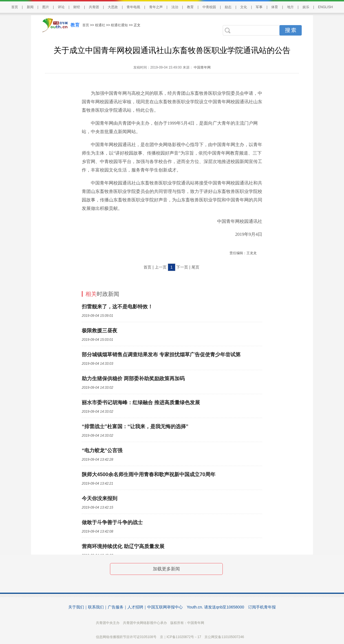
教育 (190, 7)
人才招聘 (135, 607)
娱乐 (306, 7)
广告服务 (116, 607)
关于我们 (76, 607)
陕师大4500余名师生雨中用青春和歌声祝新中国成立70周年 (149, 474)
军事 (259, 7)
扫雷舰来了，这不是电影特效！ (117, 307)
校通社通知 (119, 25)
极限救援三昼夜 (100, 331)
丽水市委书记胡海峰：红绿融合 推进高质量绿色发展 (141, 403)
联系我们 (96, 607)
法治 (175, 7)
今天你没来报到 (100, 498)
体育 (275, 7)
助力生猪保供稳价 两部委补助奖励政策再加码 (133, 379)
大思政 (113, 7)
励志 (228, 7)
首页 (15, 7)
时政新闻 (102, 294)
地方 (290, 7)
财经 (77, 7)
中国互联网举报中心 (165, 607)
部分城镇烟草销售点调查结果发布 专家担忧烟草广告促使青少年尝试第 (161, 355)
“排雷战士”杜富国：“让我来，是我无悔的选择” (135, 427)
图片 (46, 7)
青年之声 (156, 7)
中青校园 (209, 7)
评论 (61, 7)
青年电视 (133, 7)
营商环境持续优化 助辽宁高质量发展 (123, 546)
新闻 (30, 7)
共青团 (94, 7)
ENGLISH (326, 7)
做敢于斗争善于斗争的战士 (112, 522)
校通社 (100, 25)
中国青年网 (202, 67)
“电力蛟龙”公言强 (102, 450)
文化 (244, 7)
